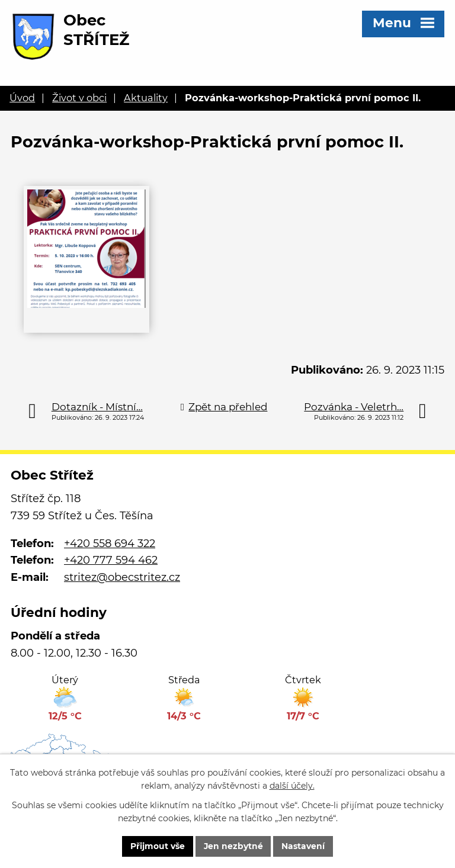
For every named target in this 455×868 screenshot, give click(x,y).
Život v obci (79, 98)
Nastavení (304, 846)
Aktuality (146, 98)
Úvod (22, 98)
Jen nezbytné (233, 846)
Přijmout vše (157, 846)
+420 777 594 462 (111, 560)
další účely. (292, 786)
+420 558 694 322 (110, 544)
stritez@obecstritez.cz (122, 577)
